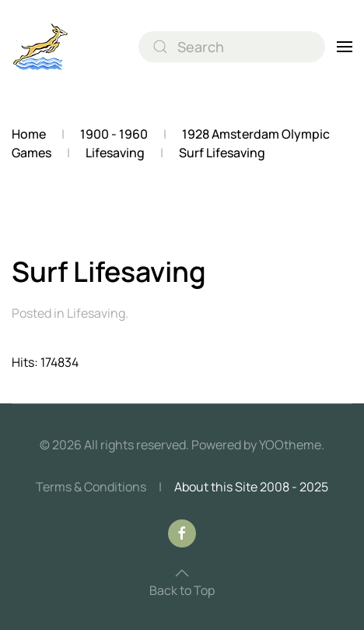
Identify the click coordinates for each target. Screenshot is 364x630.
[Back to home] (41, 47)
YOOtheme (290, 445)
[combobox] (232, 47)
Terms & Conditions (91, 487)
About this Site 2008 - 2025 (251, 487)
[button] (345, 47)
